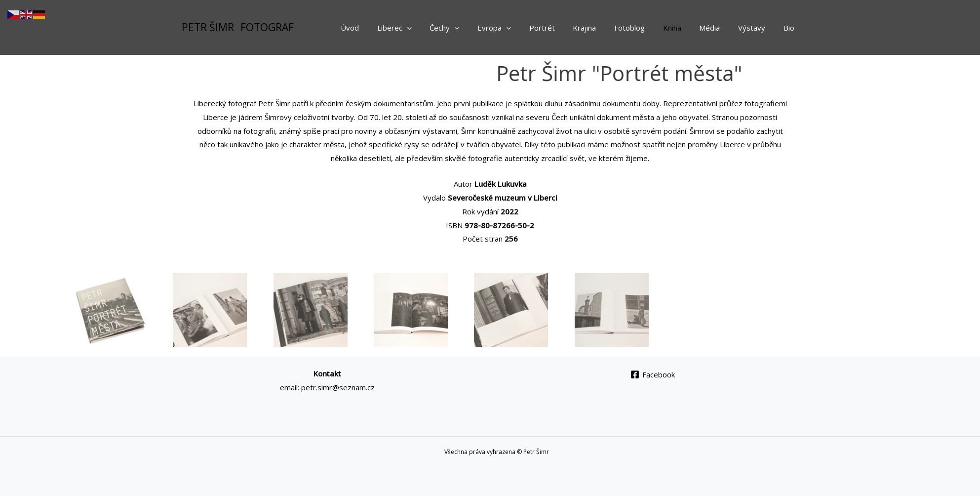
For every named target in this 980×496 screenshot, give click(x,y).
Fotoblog (644, 28)
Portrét (563, 28)
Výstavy (757, 28)
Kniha (684, 28)
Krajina (603, 28)
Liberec (426, 28)
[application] (438, 28)
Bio (790, 28)
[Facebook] (653, 374)
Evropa (519, 28)
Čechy (472, 28)
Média (718, 28)
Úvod (384, 28)
